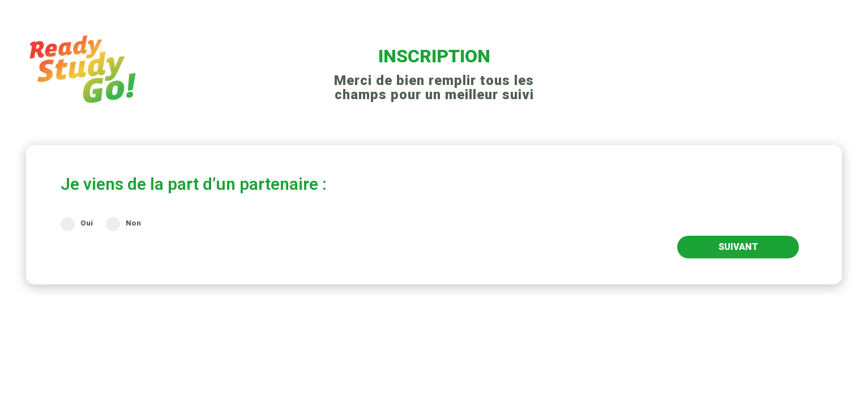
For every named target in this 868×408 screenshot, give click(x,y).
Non (123, 223)
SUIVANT (738, 247)
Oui (77, 223)
